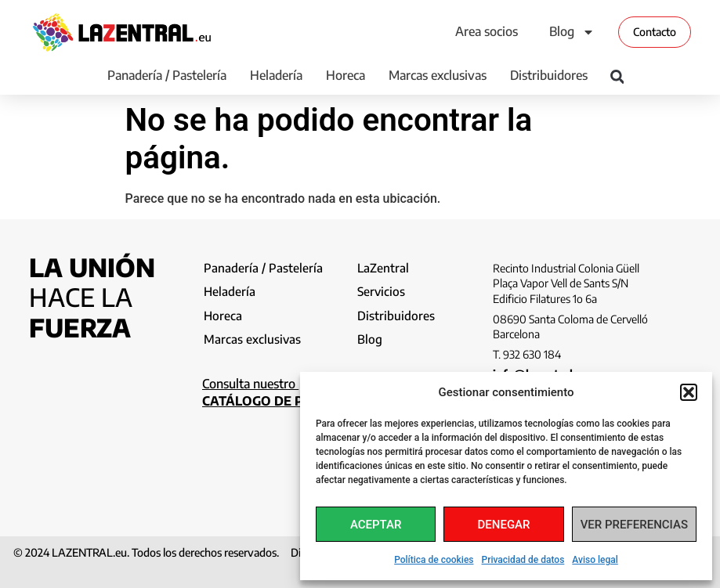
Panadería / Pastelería (167, 75)
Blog (572, 32)
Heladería (276, 75)
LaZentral (384, 268)
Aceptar (376, 525)
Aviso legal (595, 560)
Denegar (504, 525)
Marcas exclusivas (438, 75)
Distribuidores (549, 75)
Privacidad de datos (523, 560)
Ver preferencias (634, 525)
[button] (689, 392)
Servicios (382, 293)
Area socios (487, 31)
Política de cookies (434, 560)
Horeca (346, 75)
